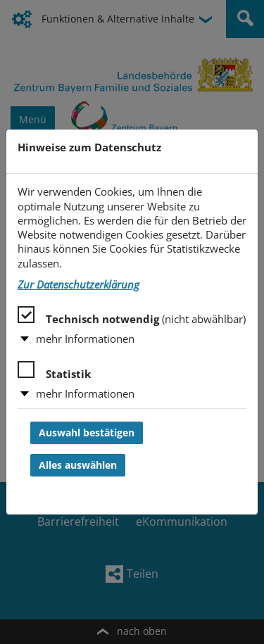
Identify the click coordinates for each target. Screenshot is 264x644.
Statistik (54, 371)
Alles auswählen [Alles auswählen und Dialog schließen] (78, 465)
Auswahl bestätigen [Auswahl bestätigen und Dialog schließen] (87, 433)
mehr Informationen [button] (85, 339)
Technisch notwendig (132, 316)
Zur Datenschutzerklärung (78, 285)
